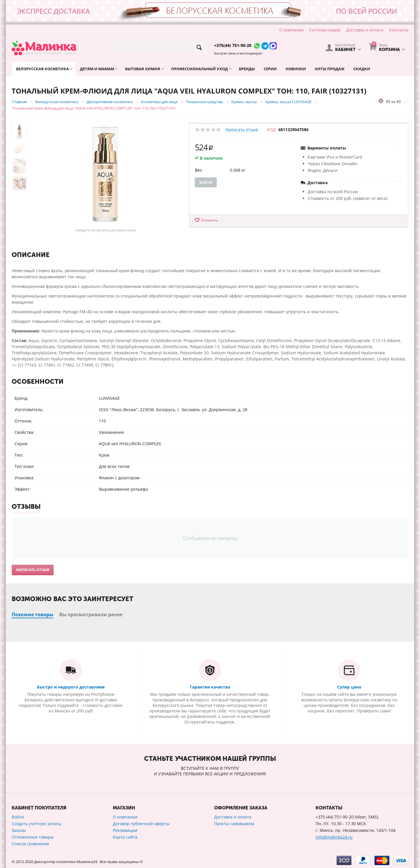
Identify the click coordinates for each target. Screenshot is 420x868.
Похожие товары (33, 615)
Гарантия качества (210, 687)
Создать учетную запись (36, 824)
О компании (291, 30)
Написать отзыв (242, 130)
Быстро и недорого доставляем (71, 687)
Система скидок (325, 30)
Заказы (19, 830)
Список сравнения (30, 844)
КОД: (272, 130)
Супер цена (349, 687)
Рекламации (125, 830)
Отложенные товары (33, 837)
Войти (206, 183)
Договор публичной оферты (141, 824)
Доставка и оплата (365, 30)
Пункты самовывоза (234, 824)
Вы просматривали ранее (91, 615)
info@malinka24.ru (334, 837)
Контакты (399, 30)
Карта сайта (125, 837)
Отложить (210, 220)
